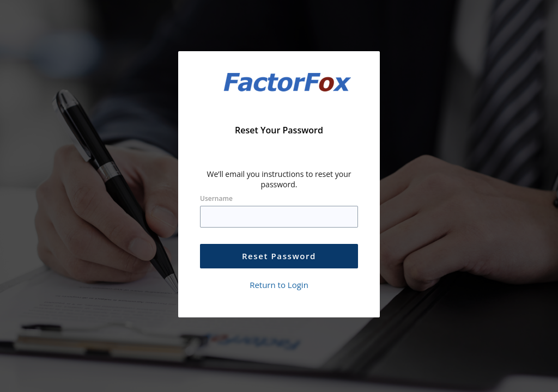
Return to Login (279, 285)
